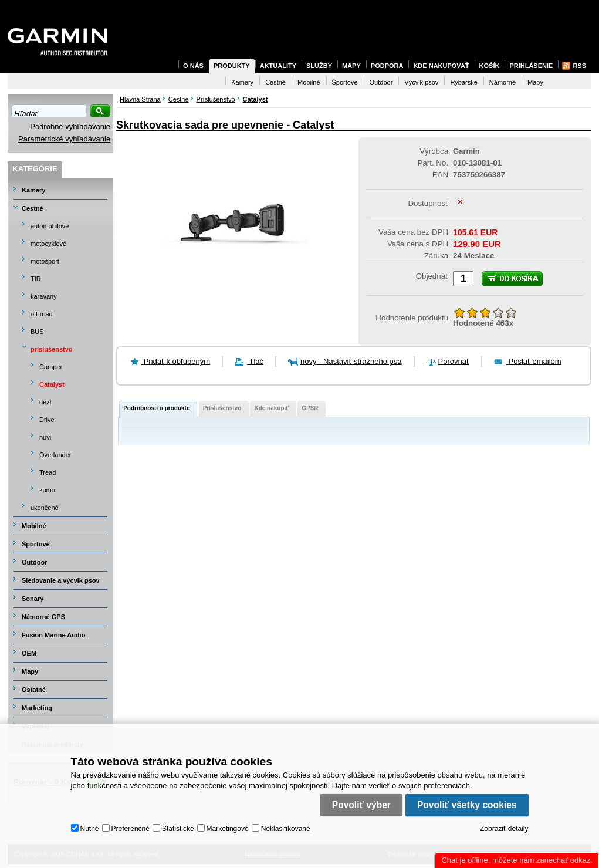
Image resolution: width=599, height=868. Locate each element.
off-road (42, 314)
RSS (579, 66)
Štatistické (178, 829)
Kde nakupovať (441, 66)
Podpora (387, 66)
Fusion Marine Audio (53, 635)
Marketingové (228, 829)
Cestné (33, 208)
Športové (36, 544)
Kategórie (35, 169)
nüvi (45, 437)
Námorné (502, 82)
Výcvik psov (421, 82)
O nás (193, 66)
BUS (37, 332)
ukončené (45, 508)
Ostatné (34, 690)
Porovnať (454, 361)
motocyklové (48, 244)
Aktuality (278, 66)
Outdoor (34, 562)
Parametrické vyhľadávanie (64, 139)
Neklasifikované (286, 829)
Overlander (55, 455)
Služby (319, 66)
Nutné (90, 829)
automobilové (50, 226)
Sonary (33, 599)
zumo (47, 490)
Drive (47, 420)
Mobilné (34, 526)
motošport (45, 261)
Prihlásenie (531, 66)
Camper (51, 367)
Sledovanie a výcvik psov (61, 580)
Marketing (37, 708)
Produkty (232, 66)
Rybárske (463, 82)
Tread (48, 472)
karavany (44, 296)
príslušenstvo (52, 349)
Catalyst (52, 384)
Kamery (33, 190)
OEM (29, 653)
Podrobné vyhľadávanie (70, 126)
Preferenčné (131, 829)
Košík (490, 66)
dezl (45, 402)
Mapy (30, 671)
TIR (36, 279)
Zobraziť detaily (504, 829)
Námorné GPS (43, 617)
